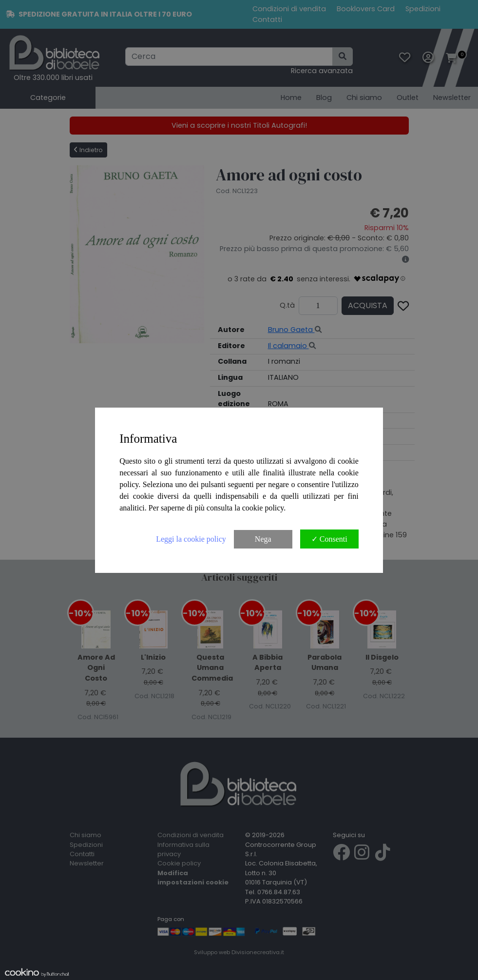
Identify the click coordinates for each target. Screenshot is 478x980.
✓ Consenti (329, 539)
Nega (263, 539)
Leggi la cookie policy (191, 539)
